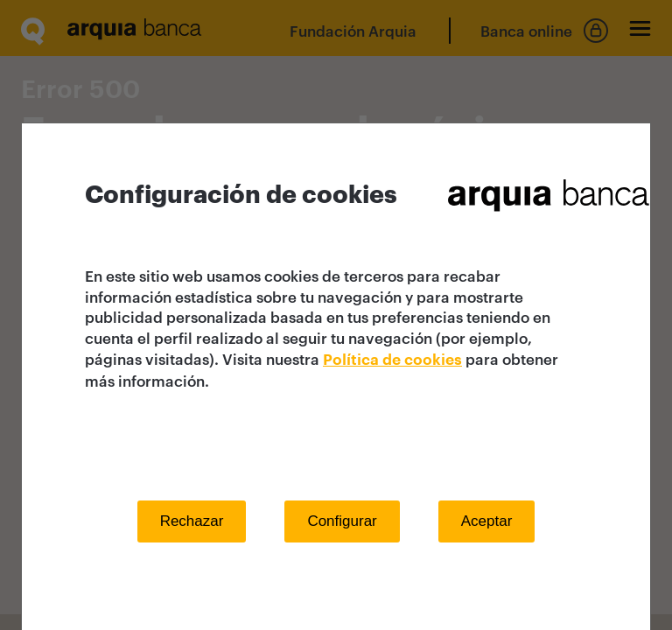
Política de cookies (392, 360)
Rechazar (192, 521)
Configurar (342, 521)
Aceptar (487, 521)
